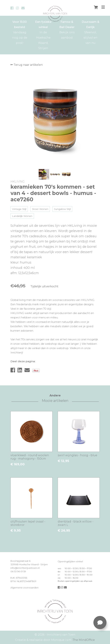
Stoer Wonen (40, 209)
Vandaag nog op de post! (20, 32)
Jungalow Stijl (62, 209)
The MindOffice (84, 640)
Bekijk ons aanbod (67, 29)
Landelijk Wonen (22, 216)
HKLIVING (17, 182)
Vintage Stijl (19, 209)
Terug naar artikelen (27, 65)
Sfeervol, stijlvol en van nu (91, 32)
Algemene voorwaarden (24, 588)
